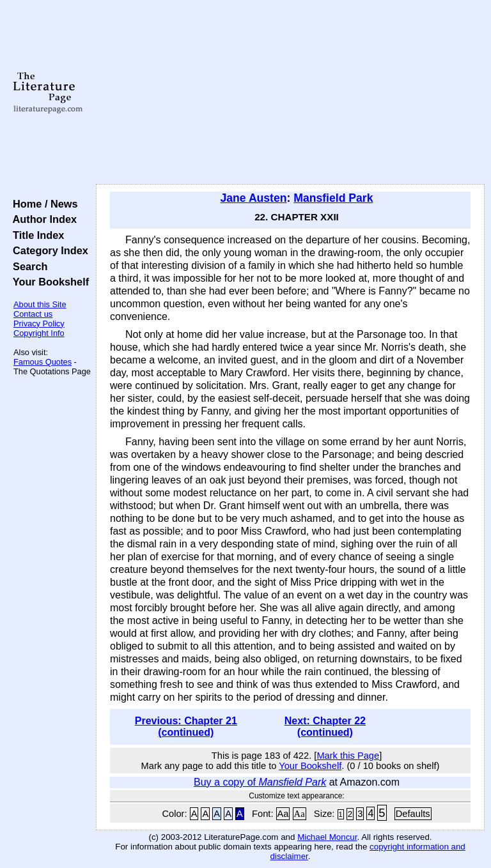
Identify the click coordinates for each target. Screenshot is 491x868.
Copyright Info (39, 333)
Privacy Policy (39, 324)
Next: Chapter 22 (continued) (325, 727)
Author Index (42, 219)
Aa (283, 814)
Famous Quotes (43, 362)
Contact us (33, 314)
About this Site (40, 304)
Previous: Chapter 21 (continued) (186, 727)
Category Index (48, 250)
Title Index (35, 235)
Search (27, 266)
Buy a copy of (260, 782)
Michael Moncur (327, 837)
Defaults (413, 814)
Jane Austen (254, 198)
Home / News (43, 204)
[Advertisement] (291, 93)
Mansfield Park (333, 198)
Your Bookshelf (48, 282)
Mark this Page (348, 756)
